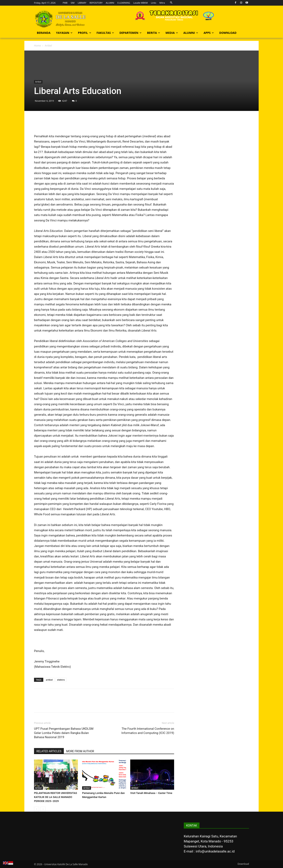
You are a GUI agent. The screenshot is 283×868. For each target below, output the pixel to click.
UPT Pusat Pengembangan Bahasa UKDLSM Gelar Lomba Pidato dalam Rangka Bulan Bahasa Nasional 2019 (64, 733)
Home (37, 46)
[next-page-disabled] (43, 809)
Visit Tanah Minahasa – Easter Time (151, 793)
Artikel (38, 82)
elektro (61, 680)
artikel (49, 680)
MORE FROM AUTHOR (80, 751)
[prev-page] (37, 809)
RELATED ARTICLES (49, 751)
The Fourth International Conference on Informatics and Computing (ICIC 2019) (148, 731)
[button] (171, 3)
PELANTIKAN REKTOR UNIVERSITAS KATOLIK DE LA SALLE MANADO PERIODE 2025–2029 (56, 797)
